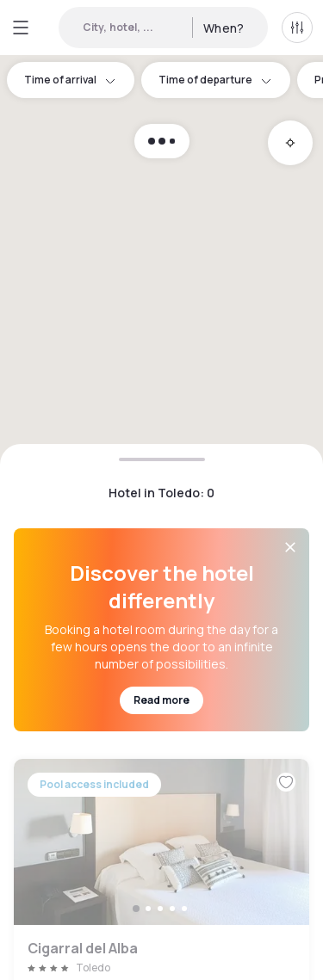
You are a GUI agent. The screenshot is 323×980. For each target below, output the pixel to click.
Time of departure (216, 80)
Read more (161, 700)
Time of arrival (71, 80)
